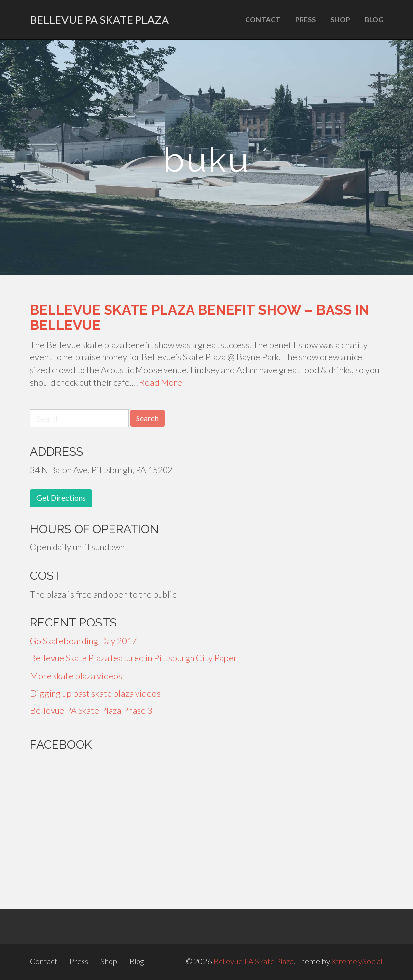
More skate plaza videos (76, 676)
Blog (374, 19)
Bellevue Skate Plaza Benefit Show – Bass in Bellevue (200, 318)
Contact (263, 19)
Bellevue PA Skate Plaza (99, 19)
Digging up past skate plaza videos (95, 693)
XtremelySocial (357, 961)
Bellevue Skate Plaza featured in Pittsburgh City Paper (134, 658)
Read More (161, 382)
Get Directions (61, 498)
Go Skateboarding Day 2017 (83, 641)
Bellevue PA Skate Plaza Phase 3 (91, 710)
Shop (340, 19)
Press (305, 19)
